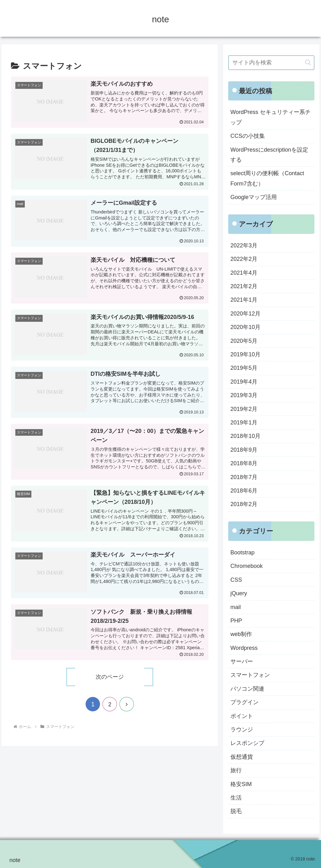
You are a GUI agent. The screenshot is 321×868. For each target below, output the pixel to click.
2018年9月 (244, 450)
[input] (271, 63)
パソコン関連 (247, 689)
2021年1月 (244, 300)
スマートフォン (250, 675)
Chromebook (247, 566)
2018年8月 (244, 463)
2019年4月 (244, 382)
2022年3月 (244, 245)
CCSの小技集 (248, 136)
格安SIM (241, 784)
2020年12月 (245, 314)
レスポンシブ (247, 743)
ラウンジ (242, 730)
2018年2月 (244, 504)
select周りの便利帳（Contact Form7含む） (267, 178)
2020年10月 (245, 327)
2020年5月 (244, 341)
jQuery (239, 593)
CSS (236, 580)
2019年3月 (244, 395)
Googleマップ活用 (254, 197)
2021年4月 (244, 273)
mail (236, 607)
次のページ (110, 677)
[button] (308, 62)
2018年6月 (244, 491)
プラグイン (245, 702)
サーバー (242, 661)
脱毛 (236, 811)
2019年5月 (244, 368)
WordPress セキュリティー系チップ (271, 117)
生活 (236, 798)
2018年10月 (245, 436)
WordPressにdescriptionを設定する (269, 155)
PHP (236, 621)
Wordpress (244, 648)
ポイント (242, 716)
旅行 (236, 770)
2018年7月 (244, 477)
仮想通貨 (242, 757)
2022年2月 (244, 259)
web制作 (241, 634)
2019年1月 (244, 423)
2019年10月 (245, 354)
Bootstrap (242, 553)
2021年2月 (244, 286)
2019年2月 (244, 409)
